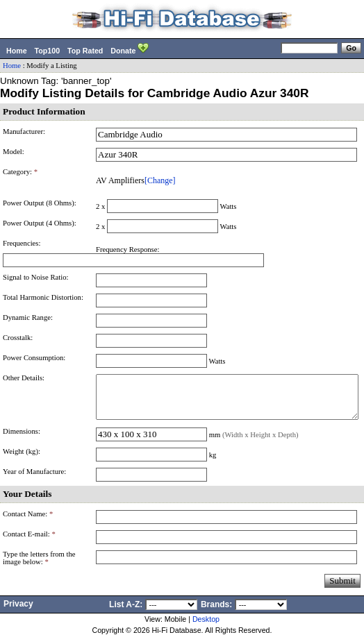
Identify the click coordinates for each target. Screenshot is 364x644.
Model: (14, 152)
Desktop (206, 627)
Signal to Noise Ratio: (35, 277)
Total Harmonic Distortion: (43, 297)
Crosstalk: (18, 338)
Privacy (18, 612)
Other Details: (24, 378)
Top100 (48, 51)
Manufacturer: (24, 132)
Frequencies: (22, 243)
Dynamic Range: (28, 317)
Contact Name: (28, 522)
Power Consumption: (34, 358)
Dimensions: (22, 440)
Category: (20, 172)
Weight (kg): (22, 460)
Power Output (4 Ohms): (40, 223)
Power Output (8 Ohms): (40, 203)
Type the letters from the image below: (39, 566)
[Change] (160, 180)
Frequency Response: (127, 249)
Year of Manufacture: (34, 480)
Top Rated (85, 51)
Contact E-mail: (29, 542)
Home (17, 51)
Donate (130, 49)
